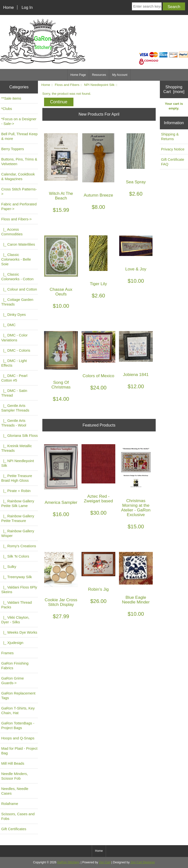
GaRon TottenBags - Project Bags (18, 725)
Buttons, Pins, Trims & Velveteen (19, 161)
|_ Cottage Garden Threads (17, 302)
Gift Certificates (14, 829)
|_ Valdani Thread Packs (17, 605)
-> (16, 219)
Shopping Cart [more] (174, 89)
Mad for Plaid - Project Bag (19, 751)
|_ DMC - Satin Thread (14, 393)
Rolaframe (10, 804)
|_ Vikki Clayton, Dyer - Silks (15, 620)
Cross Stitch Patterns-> (19, 191)
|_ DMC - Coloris (16, 350)
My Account (120, 75)
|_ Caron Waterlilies (18, 244)
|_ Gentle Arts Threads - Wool (14, 423)
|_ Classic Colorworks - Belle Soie (16, 259)
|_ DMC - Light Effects (14, 363)
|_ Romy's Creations (19, 546)
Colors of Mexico (98, 376)
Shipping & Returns (170, 136)
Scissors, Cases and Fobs (18, 816)
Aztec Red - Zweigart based (99, 499)
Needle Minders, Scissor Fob (15, 776)
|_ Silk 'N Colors (15, 556)
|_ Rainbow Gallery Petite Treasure (18, 518)
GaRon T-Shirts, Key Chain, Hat (18, 710)
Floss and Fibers (67, 85)
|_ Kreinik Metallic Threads (17, 448)
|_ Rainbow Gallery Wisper (18, 533)
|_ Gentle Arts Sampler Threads (15, 408)
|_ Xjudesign (12, 643)
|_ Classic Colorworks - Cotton (17, 277)
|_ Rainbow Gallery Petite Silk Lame (18, 503)
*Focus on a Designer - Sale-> (19, 121)
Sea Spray (136, 182)
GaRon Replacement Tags (18, 695)
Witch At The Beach (61, 196)
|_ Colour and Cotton (19, 289)
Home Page (78, 75)
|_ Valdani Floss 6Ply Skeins (19, 589)
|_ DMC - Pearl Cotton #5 (14, 378)
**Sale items (11, 98)
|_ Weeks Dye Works (19, 632)
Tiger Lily (98, 284)
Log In (27, 7)
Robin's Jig (99, 589)
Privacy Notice (173, 149)
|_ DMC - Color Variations (14, 337)
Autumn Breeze (98, 195)
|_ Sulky (9, 567)
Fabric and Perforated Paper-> (19, 206)
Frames (7, 653)
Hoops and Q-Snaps (18, 738)
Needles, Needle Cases (15, 791)
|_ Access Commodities (12, 232)
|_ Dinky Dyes (13, 314)
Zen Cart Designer (143, 862)
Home (9, 7)
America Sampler (61, 502)
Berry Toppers (13, 149)
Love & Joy (136, 269)
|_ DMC (8, 325)
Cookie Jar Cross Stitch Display (61, 602)
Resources (99, 75)
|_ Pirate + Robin (16, 491)
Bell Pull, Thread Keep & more (19, 136)
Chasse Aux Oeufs (61, 292)
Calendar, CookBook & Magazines (18, 176)
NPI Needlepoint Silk (99, 85)
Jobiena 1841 (136, 375)
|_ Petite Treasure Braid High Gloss (17, 478)
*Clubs (7, 109)
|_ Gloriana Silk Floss (19, 435)
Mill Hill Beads (13, 763)
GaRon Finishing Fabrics (15, 666)
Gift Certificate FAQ (173, 162)
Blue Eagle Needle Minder (136, 600)
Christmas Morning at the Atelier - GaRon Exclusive (136, 508)
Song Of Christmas (61, 385)
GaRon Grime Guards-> (12, 681)
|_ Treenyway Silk (17, 577)
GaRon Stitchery (68, 862)
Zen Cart (105, 862)
